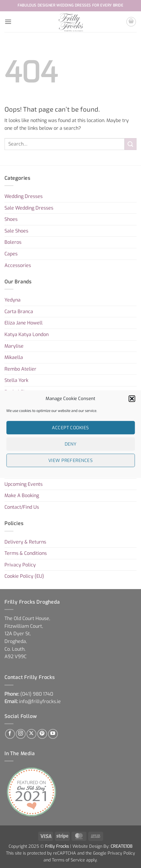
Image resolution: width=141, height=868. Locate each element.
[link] (37, 694)
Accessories (18, 265)
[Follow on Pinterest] (42, 734)
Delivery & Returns (25, 542)
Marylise (14, 346)
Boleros (13, 242)
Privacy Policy (20, 565)
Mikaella (14, 357)
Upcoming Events (24, 484)
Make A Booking (22, 495)
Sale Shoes (16, 231)
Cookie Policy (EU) (24, 576)
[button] (132, 399)
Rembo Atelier (20, 369)
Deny (71, 444)
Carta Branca (19, 312)
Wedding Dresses (24, 196)
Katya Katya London (27, 334)
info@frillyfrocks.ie (40, 701)
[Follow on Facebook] (10, 734)
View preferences (70, 460)
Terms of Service (68, 860)
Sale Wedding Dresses (29, 208)
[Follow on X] (31, 734)
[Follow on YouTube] (53, 734)
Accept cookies (70, 428)
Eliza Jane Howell (24, 323)
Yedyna (13, 300)
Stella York (16, 380)
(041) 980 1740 (37, 694)
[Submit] (131, 144)
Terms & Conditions (26, 553)
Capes (11, 254)
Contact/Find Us (22, 507)
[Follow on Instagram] (21, 734)
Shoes (11, 219)
